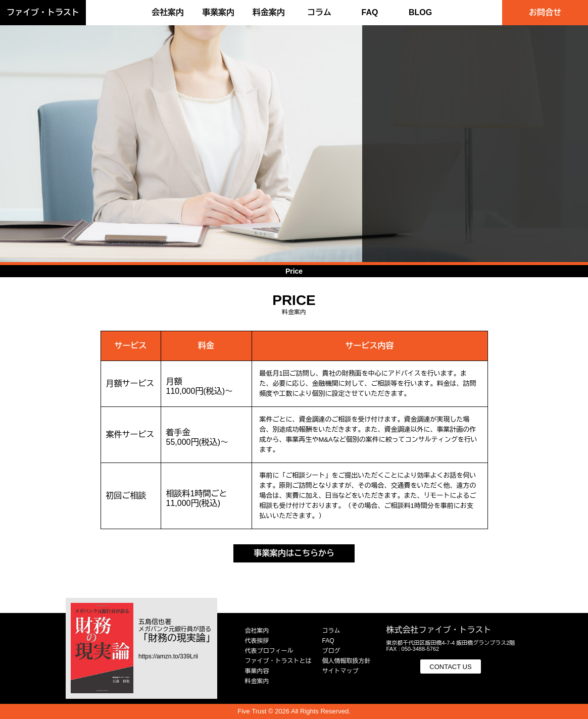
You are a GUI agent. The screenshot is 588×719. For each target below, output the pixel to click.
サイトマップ (340, 671)
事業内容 (257, 671)
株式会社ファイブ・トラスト (439, 630)
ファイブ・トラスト (43, 12)
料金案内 (269, 12)
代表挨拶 (257, 641)
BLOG (420, 12)
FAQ (370, 12)
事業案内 (218, 12)
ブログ (331, 651)
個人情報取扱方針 (347, 661)
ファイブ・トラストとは (278, 661)
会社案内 (168, 12)
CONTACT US (450, 667)
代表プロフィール (269, 651)
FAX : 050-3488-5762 (413, 649)
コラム (319, 12)
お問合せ (545, 12)
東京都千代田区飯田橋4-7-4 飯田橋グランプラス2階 (451, 643)
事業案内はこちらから (294, 553)
